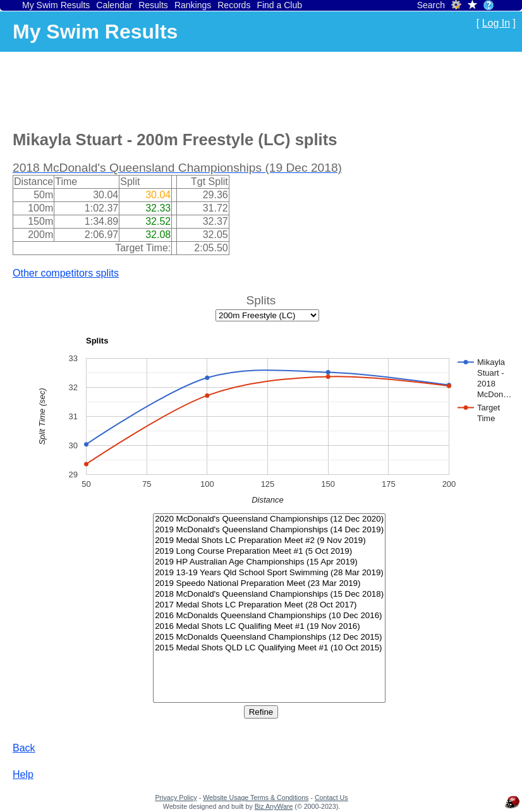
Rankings (193, 5)
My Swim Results (56, 5)
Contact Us (331, 797)
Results (153, 5)
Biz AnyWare (274, 806)
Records (234, 5)
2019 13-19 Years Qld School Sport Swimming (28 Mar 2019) (269, 573)
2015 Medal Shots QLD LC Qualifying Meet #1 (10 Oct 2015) (269, 648)
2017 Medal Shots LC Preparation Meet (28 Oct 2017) (269, 605)
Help (23, 774)
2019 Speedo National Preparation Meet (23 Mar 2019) (269, 584)
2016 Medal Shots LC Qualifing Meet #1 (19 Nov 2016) (269, 627)
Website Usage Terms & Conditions (256, 797)
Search (431, 5)
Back (24, 748)
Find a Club (279, 5)
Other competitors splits (66, 273)
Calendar (114, 5)
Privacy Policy (176, 797)
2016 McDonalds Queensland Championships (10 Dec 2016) (269, 616)
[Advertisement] (243, 89)
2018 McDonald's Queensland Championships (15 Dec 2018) (269, 594)
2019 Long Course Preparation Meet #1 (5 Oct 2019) (269, 552)
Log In (496, 23)
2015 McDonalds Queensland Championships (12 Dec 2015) (269, 637)
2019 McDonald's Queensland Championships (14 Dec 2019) (269, 530)
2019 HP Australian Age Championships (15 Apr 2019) (269, 562)
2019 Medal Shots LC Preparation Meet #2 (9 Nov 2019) (269, 541)
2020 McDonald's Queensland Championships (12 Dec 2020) (269, 519)
